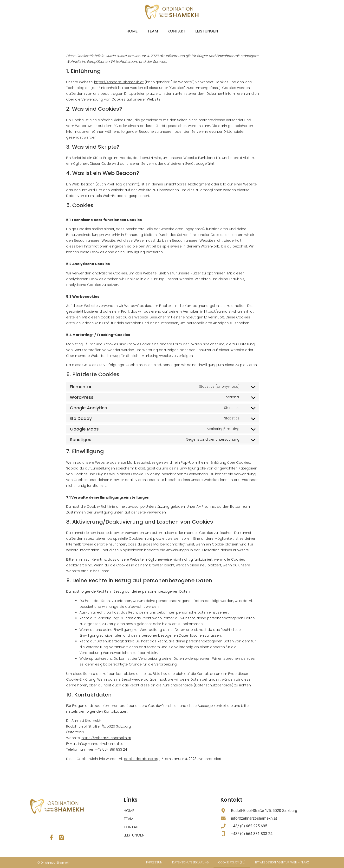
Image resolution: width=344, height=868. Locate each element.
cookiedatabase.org (142, 759)
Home (132, 31)
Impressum (154, 862)
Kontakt (177, 31)
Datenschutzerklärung (190, 862)
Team (153, 31)
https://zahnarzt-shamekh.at (119, 82)
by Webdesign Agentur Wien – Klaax (282, 862)
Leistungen (207, 31)
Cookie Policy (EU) (232, 862)
